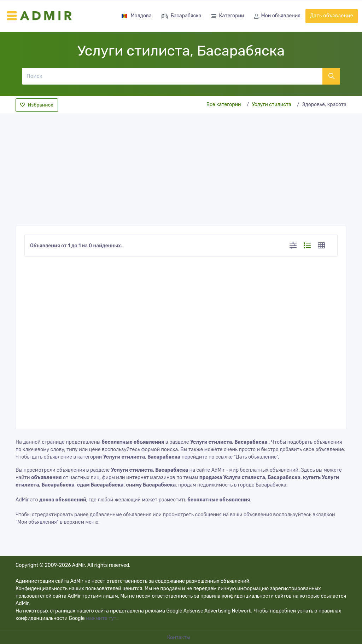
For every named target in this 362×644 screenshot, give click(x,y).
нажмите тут (101, 618)
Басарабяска (182, 16)
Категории (228, 16)
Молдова (136, 16)
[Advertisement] (181, 168)
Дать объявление (332, 16)
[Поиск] (172, 76)
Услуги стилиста (271, 105)
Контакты (179, 637)
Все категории (224, 105)
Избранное (37, 105)
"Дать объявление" (256, 457)
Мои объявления (277, 16)
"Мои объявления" (37, 522)
